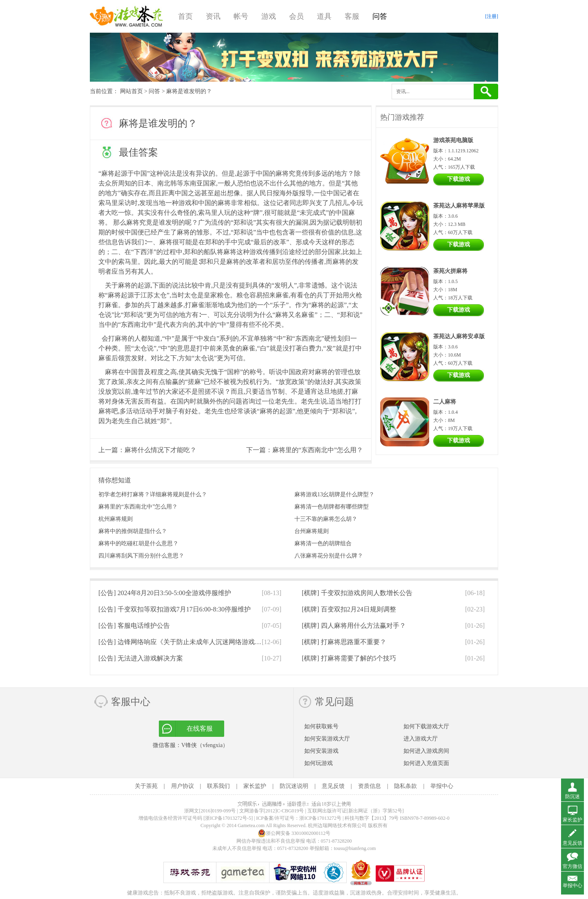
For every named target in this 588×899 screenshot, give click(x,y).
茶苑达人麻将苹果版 (459, 206)
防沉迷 (572, 796)
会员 (296, 16)
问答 (380, 16)
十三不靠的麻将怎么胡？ (326, 519)
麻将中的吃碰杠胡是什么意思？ (138, 543)
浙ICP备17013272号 (320, 818)
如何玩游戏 (318, 763)
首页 (185, 16)
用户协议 (183, 786)
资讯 (213, 16)
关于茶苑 (146, 786)
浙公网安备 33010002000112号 (294, 833)
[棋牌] (357, 593)
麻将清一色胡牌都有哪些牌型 (332, 507)
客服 (352, 16)
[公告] (165, 593)
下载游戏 (459, 179)
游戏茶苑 (127, 16)
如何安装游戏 (321, 751)
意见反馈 (333, 786)
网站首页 (131, 91)
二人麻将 (445, 402)
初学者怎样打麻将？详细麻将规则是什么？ (153, 494)
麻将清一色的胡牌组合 (323, 543)
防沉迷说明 (294, 786)
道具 (324, 16)
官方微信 (572, 866)
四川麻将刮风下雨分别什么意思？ (141, 556)
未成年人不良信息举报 (237, 848)
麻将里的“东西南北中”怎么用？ (318, 450)
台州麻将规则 (312, 531)
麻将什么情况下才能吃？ (160, 450)
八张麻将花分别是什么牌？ (329, 556)
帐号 (241, 16)
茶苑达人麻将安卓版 (459, 336)
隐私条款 (405, 786)
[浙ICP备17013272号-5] (228, 818)
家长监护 (255, 786)
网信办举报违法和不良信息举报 (271, 841)
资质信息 (370, 786)
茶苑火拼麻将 (450, 271)
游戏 (269, 16)
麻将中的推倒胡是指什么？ (133, 531)
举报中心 (442, 786)
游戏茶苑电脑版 (453, 140)
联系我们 (218, 786)
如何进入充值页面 (426, 763)
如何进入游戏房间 (426, 751)
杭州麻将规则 (116, 519)
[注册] (492, 16)
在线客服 (200, 728)
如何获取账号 (321, 726)
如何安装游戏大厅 (327, 739)
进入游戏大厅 (421, 739)
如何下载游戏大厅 (426, 726)
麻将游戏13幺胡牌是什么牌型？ (334, 494)
